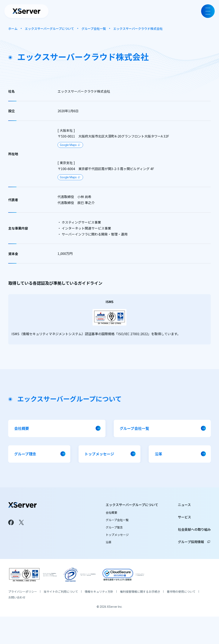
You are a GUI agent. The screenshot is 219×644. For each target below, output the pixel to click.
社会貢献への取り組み (194, 539)
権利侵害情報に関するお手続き (140, 619)
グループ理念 (114, 537)
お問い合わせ (17, 625)
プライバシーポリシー (23, 619)
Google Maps (68, 145)
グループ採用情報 (194, 552)
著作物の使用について (181, 619)
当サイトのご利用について (61, 619)
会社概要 (111, 522)
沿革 (109, 552)
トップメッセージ (117, 545)
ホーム (13, 29)
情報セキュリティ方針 (99, 619)
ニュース (184, 514)
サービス (184, 527)
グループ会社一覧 (94, 29)
